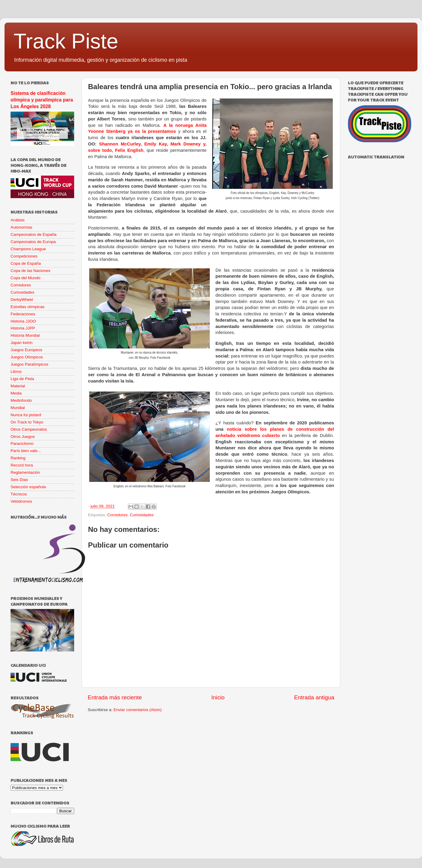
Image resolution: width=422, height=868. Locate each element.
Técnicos (19, 494)
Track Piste (66, 41)
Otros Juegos (23, 437)
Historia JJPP (23, 328)
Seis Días (19, 480)
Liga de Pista (22, 379)
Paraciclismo (22, 443)
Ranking (18, 458)
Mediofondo (21, 400)
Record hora (22, 465)
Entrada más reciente (115, 697)
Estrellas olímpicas (28, 307)
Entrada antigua (314, 697)
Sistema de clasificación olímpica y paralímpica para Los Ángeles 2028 (42, 100)
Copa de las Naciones (30, 271)
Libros (16, 372)
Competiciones (24, 256)
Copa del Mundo (25, 278)
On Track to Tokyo (27, 422)
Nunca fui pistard (26, 415)
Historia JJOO (23, 321)
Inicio (218, 697)
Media (16, 393)
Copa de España (26, 263)
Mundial (18, 408)
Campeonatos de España (33, 234)
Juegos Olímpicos (27, 357)
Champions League (28, 249)
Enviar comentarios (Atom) (138, 710)
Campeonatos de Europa (33, 242)
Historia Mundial (25, 335)
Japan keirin (22, 343)
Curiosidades (142, 515)
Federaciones (23, 314)
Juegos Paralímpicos (29, 364)
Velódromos (21, 501)
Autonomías (21, 227)
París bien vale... (26, 451)
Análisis (18, 220)
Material (18, 386)
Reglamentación (25, 472)
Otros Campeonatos (29, 429)
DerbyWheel (22, 300)
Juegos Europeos (26, 350)
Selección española (28, 487)
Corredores (118, 515)
